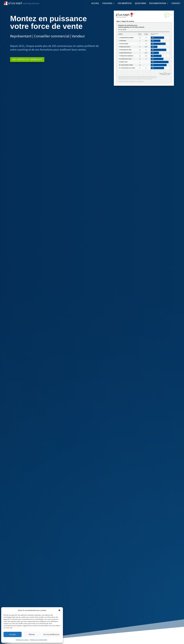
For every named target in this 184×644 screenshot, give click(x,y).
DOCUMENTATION (158, 4)
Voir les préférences (51, 634)
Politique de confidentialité (39, 640)
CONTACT (176, 4)
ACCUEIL (95, 4)
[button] (59, 610)
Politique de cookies (22, 640)
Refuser (32, 634)
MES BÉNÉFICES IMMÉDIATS (27, 59)
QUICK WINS (140, 4)
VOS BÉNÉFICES (125, 4)
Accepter (13, 634)
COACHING (107, 4)
